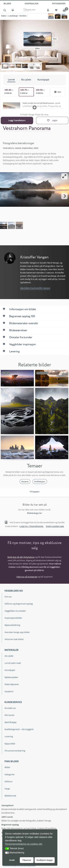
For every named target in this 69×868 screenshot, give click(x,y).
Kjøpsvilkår (10, 744)
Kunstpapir (10, 670)
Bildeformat (10, 796)
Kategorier (10, 774)
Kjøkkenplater (11, 677)
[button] (7, 849)
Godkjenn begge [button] (45, 860)
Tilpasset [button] (27, 860)
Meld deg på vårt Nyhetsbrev (21, 557)
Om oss (8, 597)
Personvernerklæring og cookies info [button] (24, 844)
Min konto (9, 715)
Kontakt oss (10, 708)
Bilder (7, 3)
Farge (7, 789)
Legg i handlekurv (17, 120)
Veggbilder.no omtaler (15, 611)
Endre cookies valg (55, 526)
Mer (58, 92)
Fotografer (59, 3)
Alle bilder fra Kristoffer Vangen (35, 288)
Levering (9, 736)
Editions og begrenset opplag (19, 604)
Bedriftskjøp (11, 722)
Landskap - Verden (17, 16)
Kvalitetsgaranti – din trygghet (19, 729)
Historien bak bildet (14, 639)
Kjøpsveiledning (12, 625)
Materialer (11, 650)
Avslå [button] (12, 860)
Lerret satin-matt (13, 663)
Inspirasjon (32, 3)
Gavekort (9, 691)
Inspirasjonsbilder (13, 618)
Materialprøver (12, 684)
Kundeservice (13, 702)
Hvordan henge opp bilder (17, 632)
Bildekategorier (35, 513)
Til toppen (34, 491)
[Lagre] (52, 120)
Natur (4, 16)
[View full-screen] (64, 176)
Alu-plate (9, 656)
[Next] (64, 196)
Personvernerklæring (15, 751)
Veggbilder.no (14, 590)
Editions (9, 781)
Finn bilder (12, 761)
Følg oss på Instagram (27, 577)
